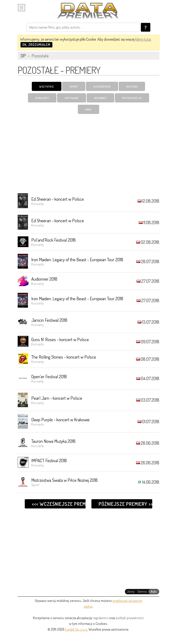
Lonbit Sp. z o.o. (77, 629)
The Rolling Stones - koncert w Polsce (64, 357)
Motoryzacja (132, 98)
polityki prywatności (130, 618)
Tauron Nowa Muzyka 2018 (53, 441)
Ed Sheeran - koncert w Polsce (58, 199)
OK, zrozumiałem (36, 45)
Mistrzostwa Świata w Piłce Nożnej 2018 (64, 480)
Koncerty (42, 98)
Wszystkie (47, 87)
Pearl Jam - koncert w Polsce (57, 398)
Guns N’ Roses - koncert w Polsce (60, 339)
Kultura (132, 87)
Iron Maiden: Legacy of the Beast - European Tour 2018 (77, 259)
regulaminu (101, 618)
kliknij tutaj (143, 39)
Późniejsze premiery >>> (126, 504)
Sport (74, 87)
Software (72, 98)
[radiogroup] (142, 592)
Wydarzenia (102, 87)
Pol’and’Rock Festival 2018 (54, 240)
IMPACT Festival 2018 (49, 460)
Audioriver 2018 (44, 279)
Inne (88, 110)
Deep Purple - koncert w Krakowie (60, 419)
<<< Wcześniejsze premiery (59, 504)
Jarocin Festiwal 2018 (49, 320)
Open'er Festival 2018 (49, 376)
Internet (100, 98)
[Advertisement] (88, 153)
